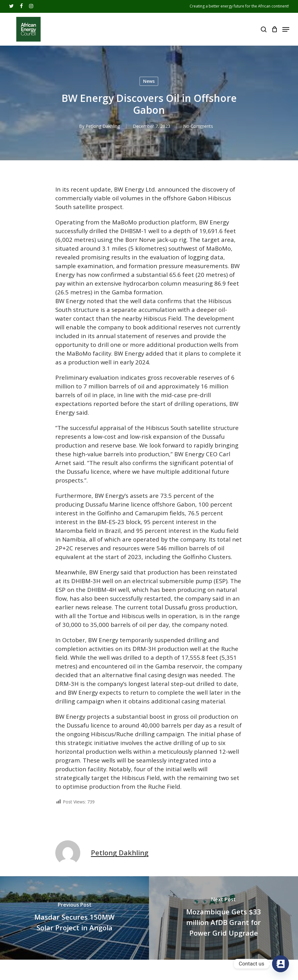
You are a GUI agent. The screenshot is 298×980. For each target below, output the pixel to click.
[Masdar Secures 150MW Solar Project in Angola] (74, 918)
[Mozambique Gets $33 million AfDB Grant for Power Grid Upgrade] (223, 918)
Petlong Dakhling (103, 126)
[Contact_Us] (281, 964)
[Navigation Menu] (286, 29)
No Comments (198, 126)
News (149, 81)
